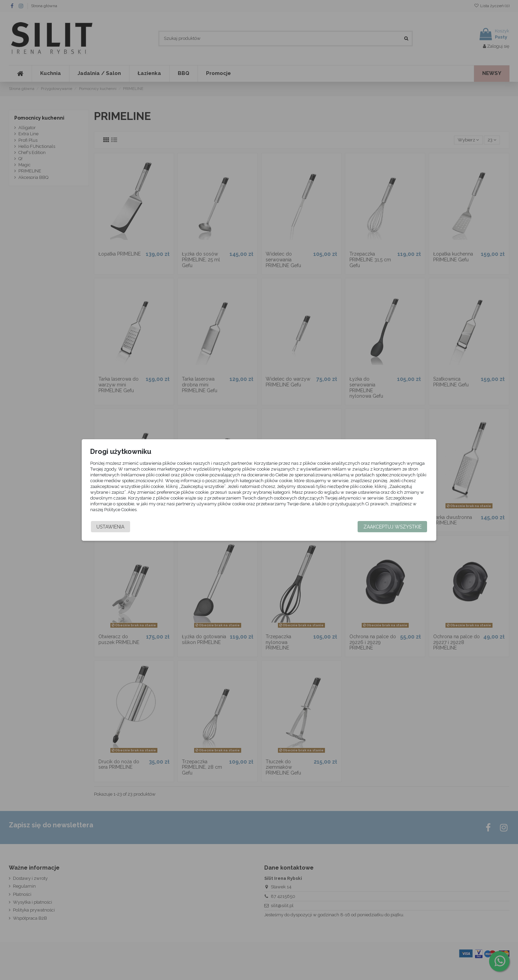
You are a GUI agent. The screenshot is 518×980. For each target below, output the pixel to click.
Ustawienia (122, 527)
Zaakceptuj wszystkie (381, 527)
